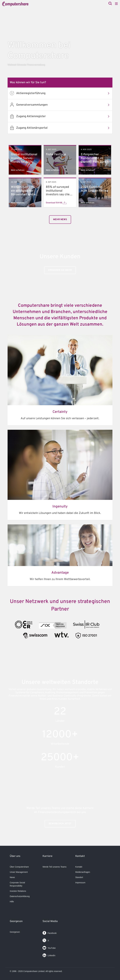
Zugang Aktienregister (64, 116)
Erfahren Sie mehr (60, 270)
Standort (79, 877)
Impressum (80, 883)
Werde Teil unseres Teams (54, 867)
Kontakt (79, 867)
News (12, 877)
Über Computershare (19, 867)
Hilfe (12, 902)
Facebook (50, 932)
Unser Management (19, 872)
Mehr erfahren (18, 170)
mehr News (60, 220)
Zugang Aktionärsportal (64, 128)
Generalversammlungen (64, 105)
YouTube (49, 947)
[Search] (110, 4)
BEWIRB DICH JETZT (60, 824)
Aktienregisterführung (64, 93)
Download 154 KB (56, 203)
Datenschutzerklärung (20, 896)
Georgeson (15, 932)
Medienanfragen (83, 872)
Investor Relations (18, 891)
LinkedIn (49, 955)
